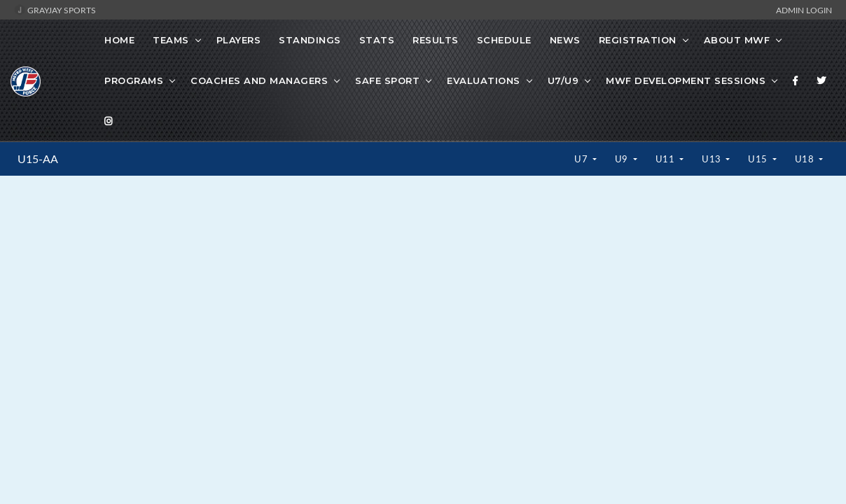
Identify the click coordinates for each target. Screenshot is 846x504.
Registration (638, 40)
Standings (310, 40)
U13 (713, 159)
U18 (806, 159)
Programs (134, 80)
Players (239, 40)
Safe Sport (387, 80)
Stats (377, 40)
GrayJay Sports (55, 10)
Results (436, 40)
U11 (666, 159)
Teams (171, 40)
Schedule (504, 40)
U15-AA (38, 159)
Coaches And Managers (259, 80)
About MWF (737, 40)
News (565, 40)
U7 (582, 159)
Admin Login (804, 10)
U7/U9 (563, 80)
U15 (759, 159)
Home (119, 40)
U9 (623, 159)
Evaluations (484, 80)
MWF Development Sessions (686, 80)
